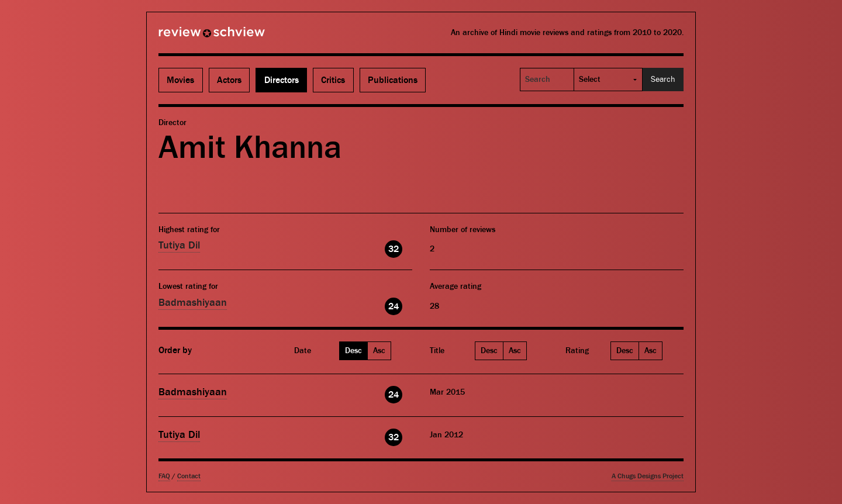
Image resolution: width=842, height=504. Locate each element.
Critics (333, 80)
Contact (189, 476)
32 (394, 249)
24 (394, 306)
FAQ (164, 476)
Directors (282, 80)
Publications (393, 80)
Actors (229, 80)
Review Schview (192, 37)
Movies (180, 80)
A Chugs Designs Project (648, 476)
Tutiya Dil (179, 245)
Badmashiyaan (193, 303)
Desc (353, 351)
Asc (379, 351)
